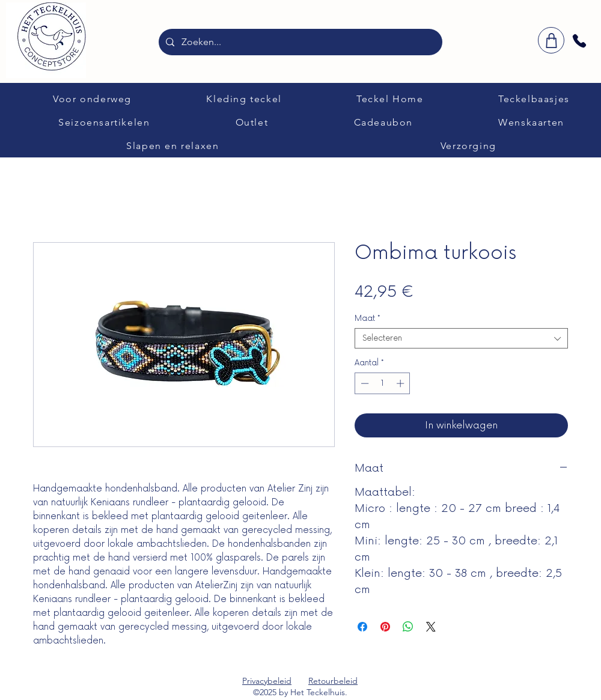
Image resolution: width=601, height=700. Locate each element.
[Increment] (401, 383)
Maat (368, 318)
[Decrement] (364, 383)
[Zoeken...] (299, 42)
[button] (92, 99)
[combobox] (461, 338)
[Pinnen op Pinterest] (385, 627)
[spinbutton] (383, 383)
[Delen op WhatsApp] (408, 627)
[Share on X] (431, 627)
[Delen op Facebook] (362, 627)
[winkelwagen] (551, 40)
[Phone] (579, 41)
